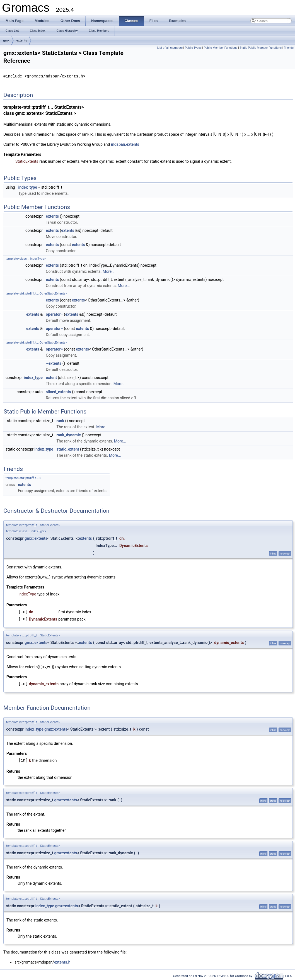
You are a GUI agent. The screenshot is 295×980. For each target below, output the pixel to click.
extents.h (62, 962)
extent (51, 377)
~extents (54, 363)
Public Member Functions (221, 48)
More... (109, 271)
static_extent (68, 449)
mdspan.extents (125, 144)
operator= (54, 314)
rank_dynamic (69, 435)
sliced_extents (58, 391)
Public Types (193, 48)
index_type (28, 187)
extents (22, 40)
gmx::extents (36, 538)
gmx (6, 40)
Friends (289, 48)
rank (61, 420)
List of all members (170, 48)
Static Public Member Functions (261, 48)
